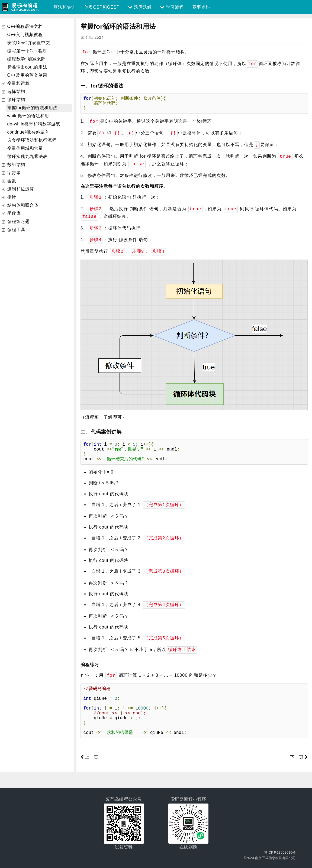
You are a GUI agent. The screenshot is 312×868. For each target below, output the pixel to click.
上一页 (89, 756)
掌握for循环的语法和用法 (32, 108)
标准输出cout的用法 (27, 67)
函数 (12, 181)
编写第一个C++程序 (27, 51)
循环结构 (16, 100)
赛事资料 (201, 7)
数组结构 (16, 165)
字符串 (14, 173)
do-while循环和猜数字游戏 (34, 124)
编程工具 (16, 230)
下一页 (299, 756)
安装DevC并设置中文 (29, 43)
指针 (12, 197)
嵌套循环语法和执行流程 (32, 140)
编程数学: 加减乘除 (27, 59)
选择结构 (16, 91)
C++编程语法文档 (25, 26)
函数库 (14, 213)
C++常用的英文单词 (27, 75)
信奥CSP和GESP (102, 7)
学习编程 (172, 7)
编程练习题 (19, 221)
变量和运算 (19, 83)
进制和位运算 (21, 189)
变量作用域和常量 (25, 148)
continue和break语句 (29, 132)
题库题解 (140, 7)
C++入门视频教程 (25, 35)
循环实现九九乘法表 (28, 156)
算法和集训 (65, 7)
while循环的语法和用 (28, 116)
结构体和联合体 (23, 205)
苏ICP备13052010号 (280, 852)
